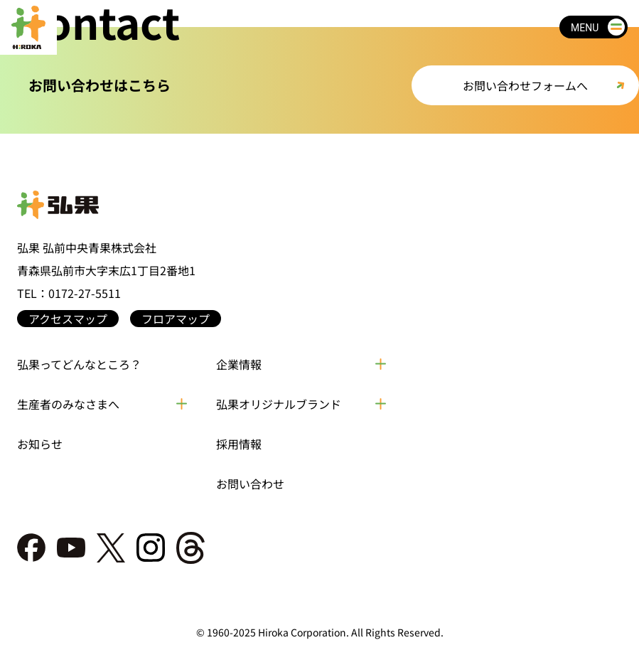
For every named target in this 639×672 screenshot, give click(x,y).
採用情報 (239, 444)
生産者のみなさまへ (68, 404)
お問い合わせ (250, 484)
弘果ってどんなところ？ (79, 364)
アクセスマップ (68, 319)
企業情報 (239, 364)
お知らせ (40, 444)
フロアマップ (176, 319)
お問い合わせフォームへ (525, 85)
